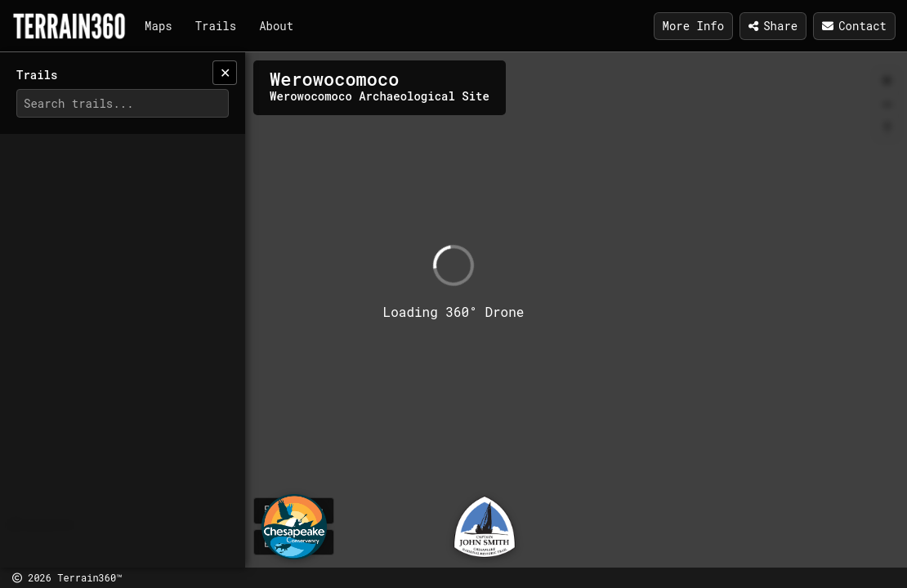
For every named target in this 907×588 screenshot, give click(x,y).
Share (773, 26)
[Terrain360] (69, 26)
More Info (694, 26)
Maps (159, 26)
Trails (216, 26)
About (276, 26)
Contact (854, 26)
